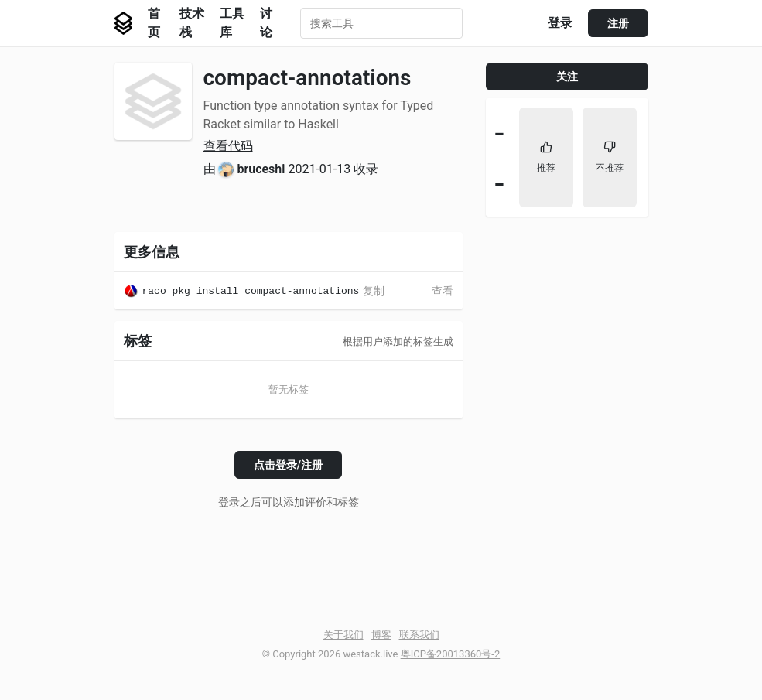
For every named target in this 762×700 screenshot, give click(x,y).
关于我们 (343, 635)
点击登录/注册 (288, 465)
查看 (443, 291)
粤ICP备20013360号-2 (451, 654)
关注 (567, 77)
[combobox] (381, 23)
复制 (374, 291)
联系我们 (419, 635)
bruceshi (261, 169)
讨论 (266, 23)
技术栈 (192, 23)
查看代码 (228, 146)
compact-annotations (302, 293)
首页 (154, 23)
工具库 (232, 23)
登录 (560, 23)
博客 (381, 635)
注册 (618, 23)
